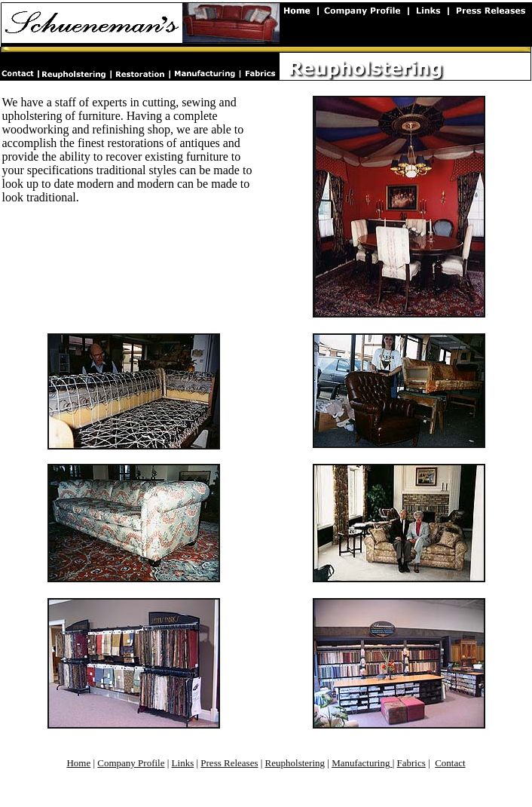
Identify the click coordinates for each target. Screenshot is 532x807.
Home (78, 763)
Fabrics (411, 763)
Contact (450, 763)
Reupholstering (295, 763)
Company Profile (131, 763)
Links (183, 763)
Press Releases (229, 763)
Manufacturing (362, 763)
